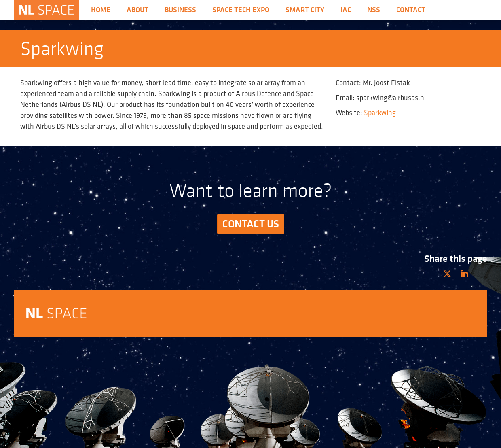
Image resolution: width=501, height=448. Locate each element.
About (137, 10)
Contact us (251, 224)
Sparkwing (380, 112)
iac (346, 10)
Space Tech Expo (241, 10)
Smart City (305, 10)
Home (101, 10)
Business (180, 10)
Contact (411, 10)
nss (374, 10)
